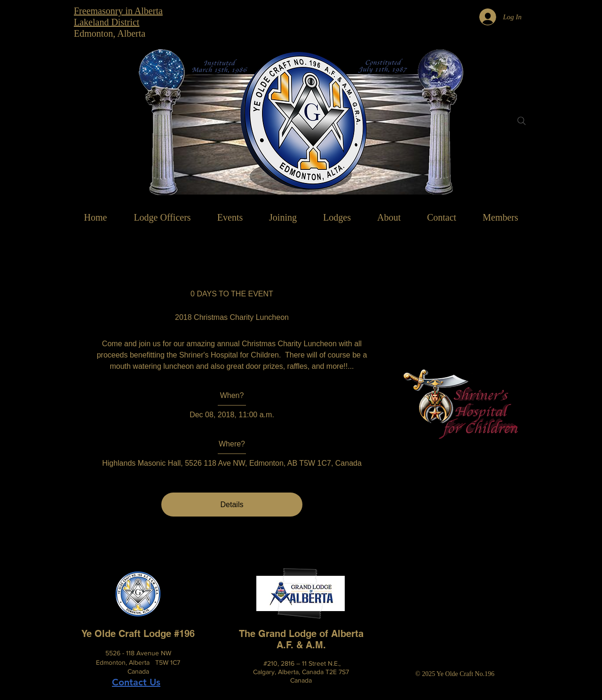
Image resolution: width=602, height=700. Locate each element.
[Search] (522, 121)
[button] (389, 217)
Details (232, 505)
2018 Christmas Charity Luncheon (232, 317)
